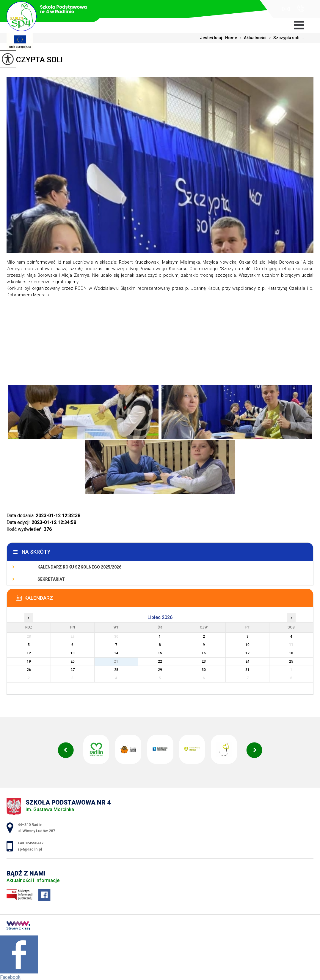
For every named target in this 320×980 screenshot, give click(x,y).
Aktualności (252, 38)
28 (116, 670)
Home (231, 38)
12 (29, 653)
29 (160, 670)
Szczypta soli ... (285, 38)
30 (204, 670)
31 (247, 670)
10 (247, 645)
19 (29, 661)
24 (247, 661)
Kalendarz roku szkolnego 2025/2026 (79, 567)
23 (204, 661)
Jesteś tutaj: (212, 38)
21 (116, 661)
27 (73, 670)
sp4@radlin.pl (286, 9)
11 (291, 645)
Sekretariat (51, 579)
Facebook (10, 977)
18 (291, 653)
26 (29, 670)
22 (160, 661)
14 (116, 653)
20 (73, 661)
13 (73, 653)
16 (204, 653)
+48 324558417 (301, 9)
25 (291, 661)
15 (160, 653)
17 (247, 653)
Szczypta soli (35, 60)
